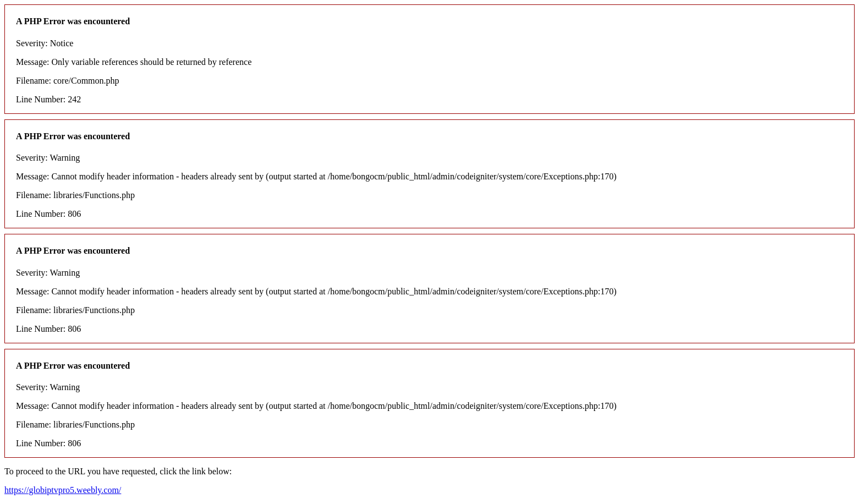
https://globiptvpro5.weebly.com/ (63, 490)
